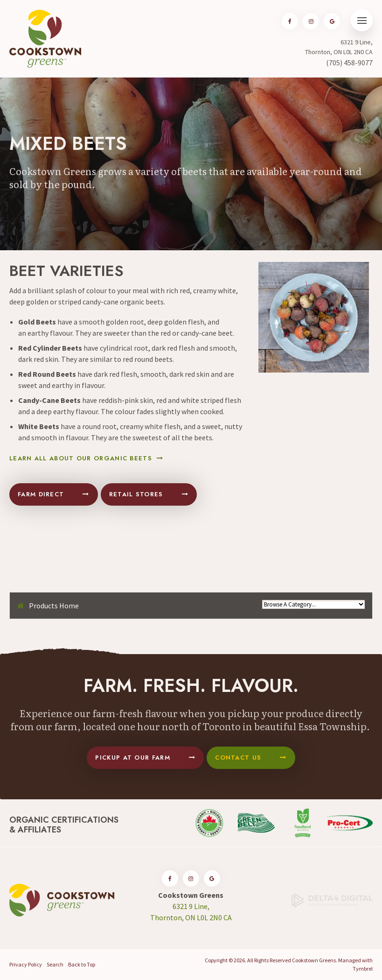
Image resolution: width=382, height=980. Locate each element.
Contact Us (238, 758)
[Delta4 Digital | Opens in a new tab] (332, 899)
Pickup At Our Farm (132, 758)
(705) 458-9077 (349, 63)
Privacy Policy (26, 964)
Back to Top (82, 964)
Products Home (54, 606)
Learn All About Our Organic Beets (81, 458)
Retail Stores (136, 494)
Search (55, 964)
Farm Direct (41, 494)
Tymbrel (363, 969)
